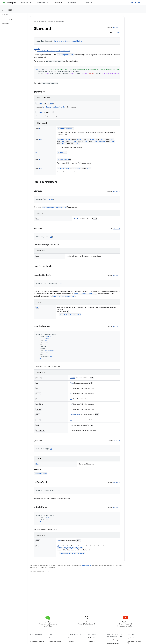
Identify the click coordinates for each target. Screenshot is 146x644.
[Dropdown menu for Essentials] (31, 2)
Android (32, 638)
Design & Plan (41, 2)
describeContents (65, 129)
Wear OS (71, 641)
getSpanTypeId (63, 159)
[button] (13, 23)
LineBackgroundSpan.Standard (55, 107)
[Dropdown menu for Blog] (92, 2)
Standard (39, 103)
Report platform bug (133, 638)
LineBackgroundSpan (65, 55)
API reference (9, 10)
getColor (61, 152)
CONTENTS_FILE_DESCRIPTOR (64, 296)
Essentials (25, 2)
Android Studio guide (114, 640)
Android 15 (91, 638)
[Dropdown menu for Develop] (63, 2)
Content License (86, 565)
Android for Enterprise (37, 641)
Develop (51, 21)
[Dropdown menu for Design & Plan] (49, 2)
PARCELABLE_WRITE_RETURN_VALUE (70, 548)
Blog (88, 2)
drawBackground (64, 140)
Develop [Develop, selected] (57, 2)
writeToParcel (63, 168)
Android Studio (137, 2)
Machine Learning (55, 641)
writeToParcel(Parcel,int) (85, 294)
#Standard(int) (41, 474)
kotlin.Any (37, 49)
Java (119, 32)
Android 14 (91, 641)
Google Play (72, 2)
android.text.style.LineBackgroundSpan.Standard (53, 51)
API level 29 (117, 27)
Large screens (73, 638)
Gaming (52, 638)
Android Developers (40, 21)
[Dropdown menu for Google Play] (79, 2)
